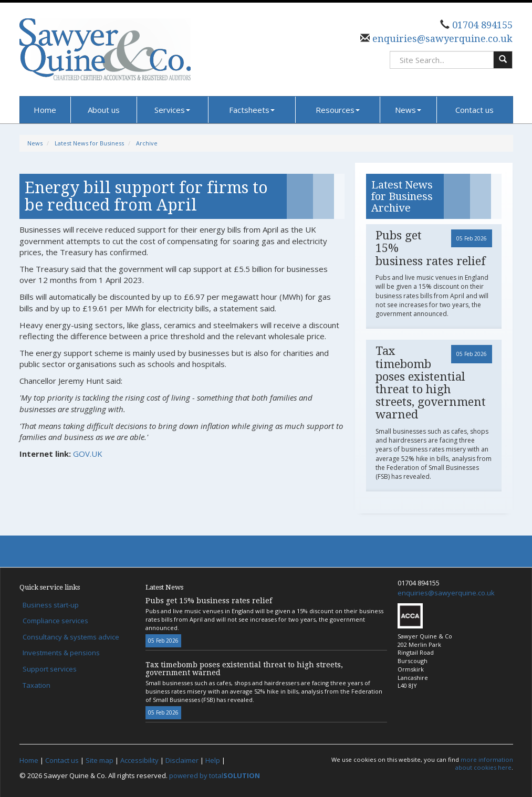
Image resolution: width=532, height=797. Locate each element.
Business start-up (51, 605)
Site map (100, 760)
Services (172, 110)
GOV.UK (88, 454)
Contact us (474, 110)
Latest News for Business (89, 143)
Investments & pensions (61, 653)
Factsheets (252, 110)
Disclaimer (182, 760)
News (408, 110)
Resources (338, 110)
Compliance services (55, 621)
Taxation (36, 685)
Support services (50, 669)
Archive (147, 143)
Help (213, 760)
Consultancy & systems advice (71, 637)
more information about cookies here (484, 764)
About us (104, 110)
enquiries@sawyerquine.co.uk (441, 39)
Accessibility (139, 760)
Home (45, 110)
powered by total (215, 775)
